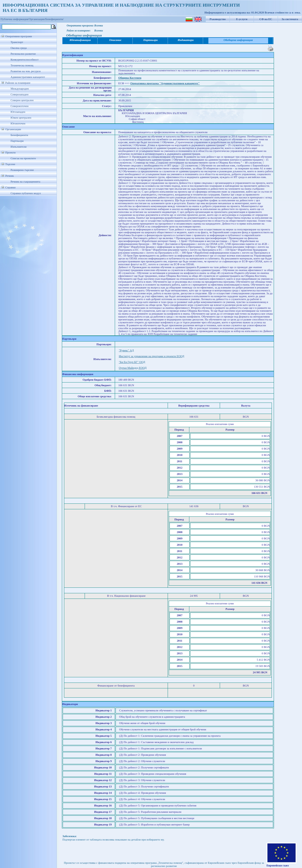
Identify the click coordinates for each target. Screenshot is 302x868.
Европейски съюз (278, 865)
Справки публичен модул (26, 193)
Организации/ (37, 19)
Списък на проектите (23, 158)
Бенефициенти (19, 135)
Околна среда (19, 48)
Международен (20, 89)
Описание (115, 40)
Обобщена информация (238, 40)
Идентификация (80, 40)
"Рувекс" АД (126, 350)
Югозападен (18, 112)
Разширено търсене (22, 170)
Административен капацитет (28, 77)
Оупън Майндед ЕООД (133, 368)
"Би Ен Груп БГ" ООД (132, 362)
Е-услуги (242, 19)
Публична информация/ (15, 19)
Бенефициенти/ (55, 19)
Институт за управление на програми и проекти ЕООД (151, 356)
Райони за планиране (18, 83)
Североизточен (20, 106)
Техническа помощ (22, 65)
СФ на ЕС (266, 19)
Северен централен (22, 100)
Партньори (17, 141)
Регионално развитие (23, 54)
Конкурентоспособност (25, 60)
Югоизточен (18, 123)
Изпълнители (19, 147)
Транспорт (17, 42)
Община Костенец (130, 78)
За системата (290, 19)
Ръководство (218, 19)
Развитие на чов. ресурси (26, 71)
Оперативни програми (19, 36)
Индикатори (186, 40)
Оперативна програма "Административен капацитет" (165, 83)
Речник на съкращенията (25, 182)
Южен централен (21, 118)
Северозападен (19, 94)
